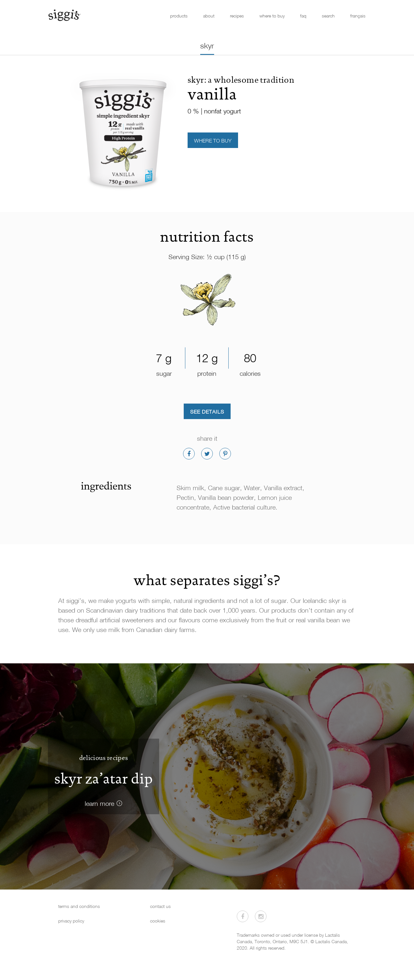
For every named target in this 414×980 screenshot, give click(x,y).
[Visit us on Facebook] (243, 916)
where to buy (272, 16)
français (358, 16)
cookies (158, 921)
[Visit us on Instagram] (261, 916)
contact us (160, 906)
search (328, 16)
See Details (207, 412)
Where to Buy (213, 141)
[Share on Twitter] (207, 454)
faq (303, 16)
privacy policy (71, 921)
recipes (237, 16)
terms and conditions (79, 906)
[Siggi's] (64, 15)
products (179, 16)
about (209, 16)
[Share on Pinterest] (225, 454)
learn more (99, 803)
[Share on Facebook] (189, 454)
